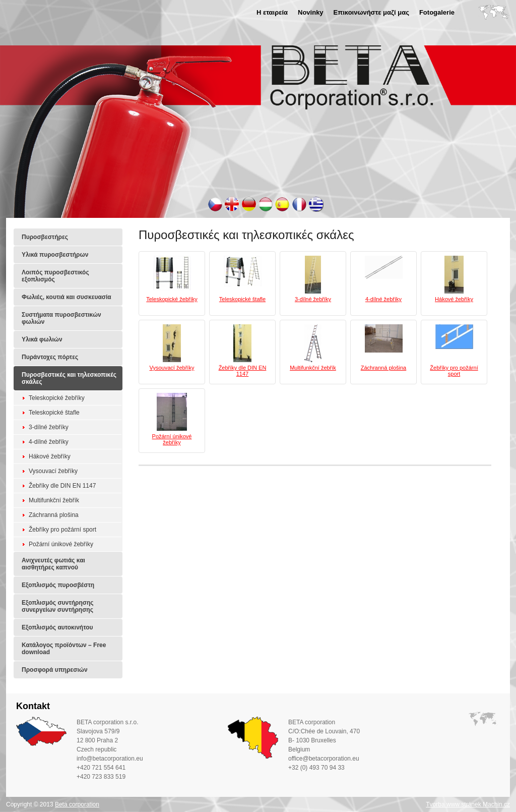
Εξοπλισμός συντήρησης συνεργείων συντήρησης (58, 606)
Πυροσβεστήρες (45, 237)
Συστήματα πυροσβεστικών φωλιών (61, 318)
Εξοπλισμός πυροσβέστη (58, 585)
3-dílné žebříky (49, 427)
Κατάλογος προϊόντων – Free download (64, 649)
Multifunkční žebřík (54, 500)
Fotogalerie (437, 12)
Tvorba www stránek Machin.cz (468, 804)
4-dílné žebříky (49, 442)
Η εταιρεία (272, 12)
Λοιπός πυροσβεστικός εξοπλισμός (55, 276)
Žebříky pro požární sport (62, 530)
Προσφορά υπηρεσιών (55, 670)
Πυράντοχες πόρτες (50, 357)
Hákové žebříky (50, 456)
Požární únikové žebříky (61, 544)
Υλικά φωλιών (42, 339)
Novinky (311, 12)
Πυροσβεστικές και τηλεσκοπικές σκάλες (69, 378)
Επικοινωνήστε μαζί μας (371, 12)
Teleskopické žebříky (57, 398)
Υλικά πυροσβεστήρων (55, 255)
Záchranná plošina (54, 515)
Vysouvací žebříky (53, 471)
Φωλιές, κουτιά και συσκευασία (67, 297)
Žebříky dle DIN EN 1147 (62, 486)
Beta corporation (77, 804)
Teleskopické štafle (54, 413)
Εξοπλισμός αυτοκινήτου (57, 627)
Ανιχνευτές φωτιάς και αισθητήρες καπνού (53, 564)
